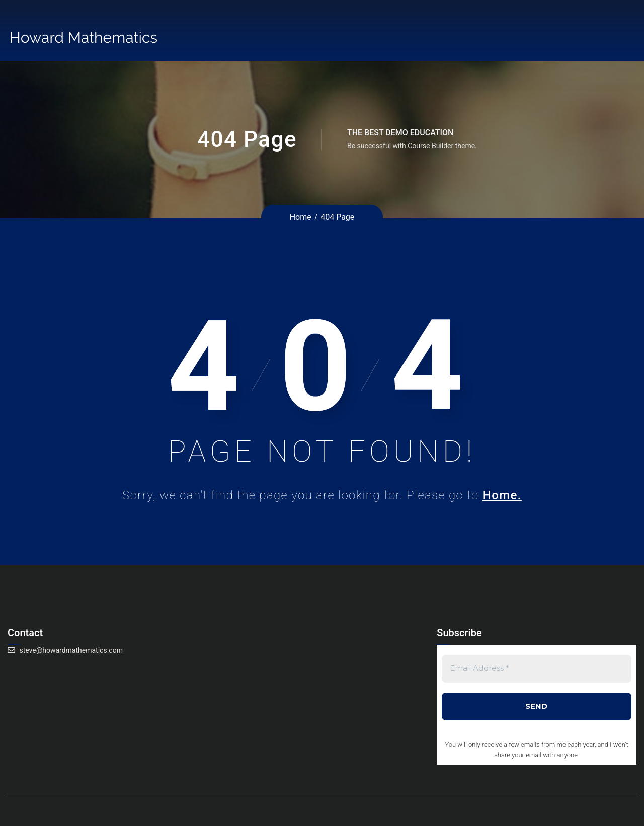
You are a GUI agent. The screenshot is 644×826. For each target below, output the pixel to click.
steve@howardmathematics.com (71, 650)
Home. (502, 495)
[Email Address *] (537, 669)
